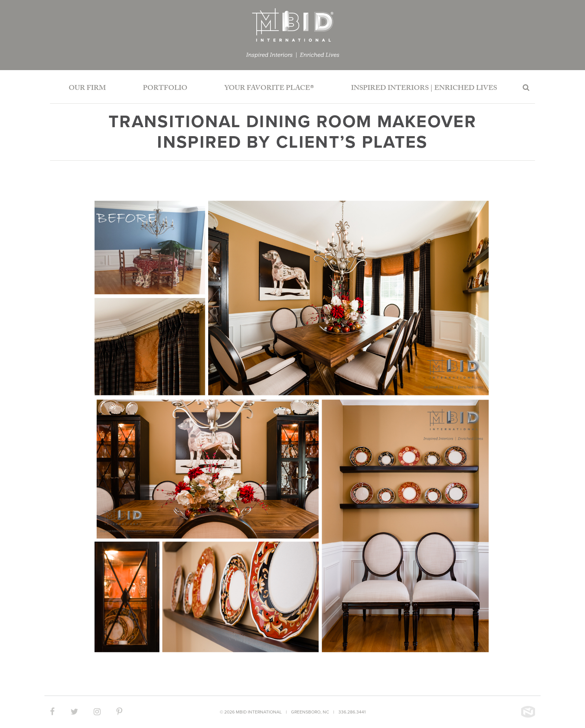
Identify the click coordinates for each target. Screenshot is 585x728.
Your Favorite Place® (269, 89)
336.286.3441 (352, 712)
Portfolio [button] (165, 89)
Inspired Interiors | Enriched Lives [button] (424, 89)
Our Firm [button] (87, 89)
